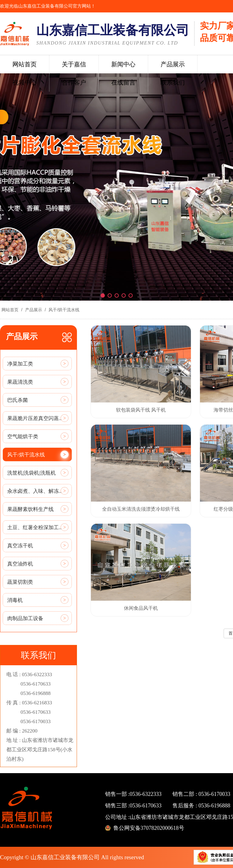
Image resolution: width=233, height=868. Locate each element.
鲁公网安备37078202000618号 (149, 828)
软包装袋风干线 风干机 (141, 410)
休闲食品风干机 (141, 608)
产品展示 (34, 310)
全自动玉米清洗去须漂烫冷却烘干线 (141, 509)
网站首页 (10, 310)
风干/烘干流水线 (63, 310)
